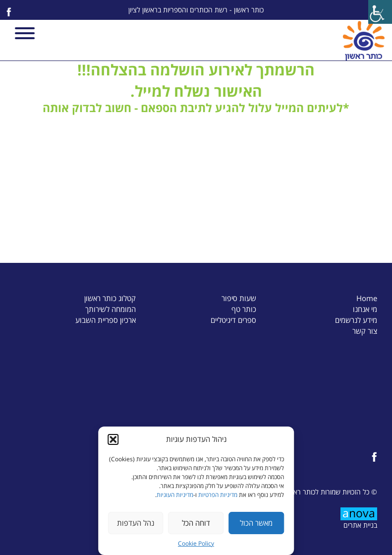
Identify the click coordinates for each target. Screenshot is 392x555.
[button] (113, 439)
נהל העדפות (136, 523)
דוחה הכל (196, 523)
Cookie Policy (196, 543)
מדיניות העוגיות (175, 495)
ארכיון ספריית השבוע (106, 320)
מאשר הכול (256, 523)
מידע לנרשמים (356, 320)
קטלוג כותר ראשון (110, 298)
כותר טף (244, 309)
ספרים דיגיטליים (233, 320)
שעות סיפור (239, 298)
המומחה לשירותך (111, 309)
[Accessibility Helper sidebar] (380, 12)
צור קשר (365, 331)
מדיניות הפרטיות (218, 495)
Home (367, 298)
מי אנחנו (365, 309)
